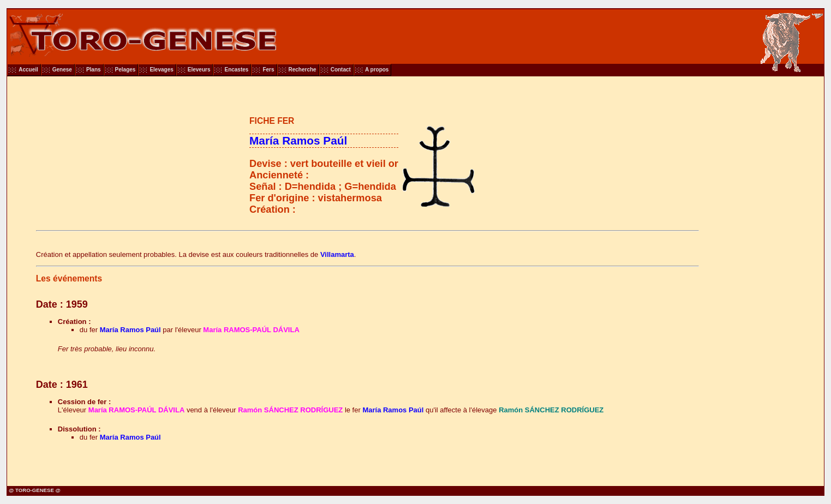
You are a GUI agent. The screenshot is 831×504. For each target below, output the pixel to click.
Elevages (161, 70)
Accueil (28, 70)
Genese (62, 70)
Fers (268, 70)
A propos (377, 70)
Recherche (303, 70)
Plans (94, 70)
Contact (341, 70)
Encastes (236, 70)
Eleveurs (199, 70)
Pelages (125, 70)
